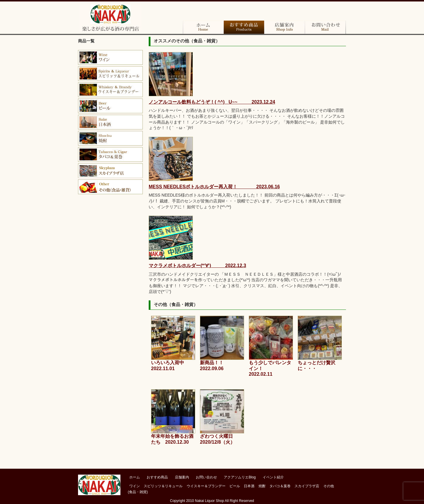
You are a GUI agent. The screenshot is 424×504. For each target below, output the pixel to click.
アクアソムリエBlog (240, 477)
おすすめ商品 (244, 27)
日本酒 (110, 122)
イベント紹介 (273, 477)
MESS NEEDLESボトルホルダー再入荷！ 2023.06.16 (214, 187)
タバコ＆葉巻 (110, 154)
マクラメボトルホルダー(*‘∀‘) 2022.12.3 (197, 266)
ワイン (110, 57)
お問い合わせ (325, 27)
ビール (110, 106)
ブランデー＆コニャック (110, 74)
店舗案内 (284, 27)
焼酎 (110, 138)
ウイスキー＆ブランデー (206, 486)
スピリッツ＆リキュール (163, 486)
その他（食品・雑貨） (110, 187)
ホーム (203, 27)
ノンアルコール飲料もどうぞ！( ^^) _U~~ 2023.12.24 (212, 102)
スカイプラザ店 (110, 171)
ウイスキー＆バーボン (110, 90)
